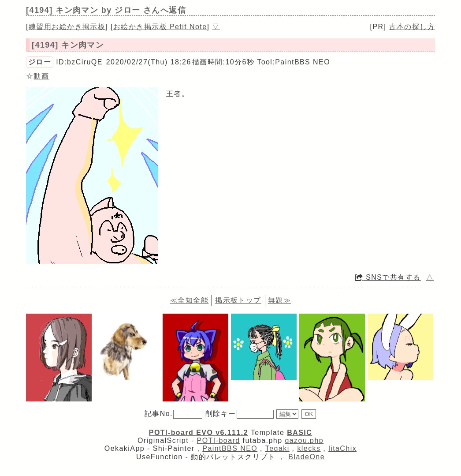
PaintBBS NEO (230, 448)
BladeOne (307, 457)
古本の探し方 (412, 27)
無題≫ (279, 300)
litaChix (342, 448)
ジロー (40, 62)
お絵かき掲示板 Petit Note (160, 27)
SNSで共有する (388, 277)
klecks (309, 448)
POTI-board (219, 440)
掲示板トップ (238, 300)
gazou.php (304, 440)
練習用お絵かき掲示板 (67, 27)
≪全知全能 (189, 300)
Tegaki (277, 448)
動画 (41, 76)
